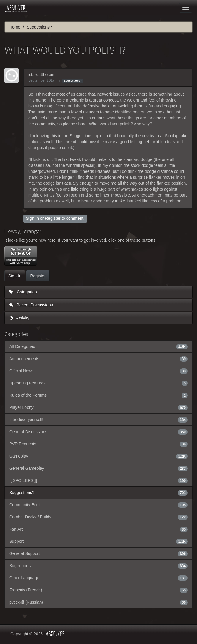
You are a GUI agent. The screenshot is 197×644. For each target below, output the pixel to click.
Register (53, 218)
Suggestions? (73, 81)
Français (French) (98, 590)
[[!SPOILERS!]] (98, 480)
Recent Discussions (31, 305)
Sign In (32, 218)
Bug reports (98, 566)
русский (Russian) (98, 602)
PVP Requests (98, 444)
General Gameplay (98, 468)
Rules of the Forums (98, 395)
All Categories (98, 346)
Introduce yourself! (98, 420)
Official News (98, 371)
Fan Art (98, 529)
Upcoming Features (98, 383)
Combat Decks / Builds (98, 517)
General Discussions (98, 432)
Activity (19, 318)
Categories (23, 292)
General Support (98, 553)
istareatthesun (41, 75)
